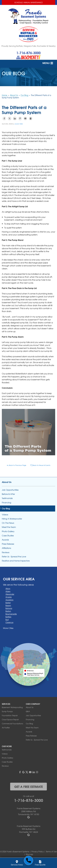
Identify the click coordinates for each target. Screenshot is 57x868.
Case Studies (8, 536)
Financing (6, 502)
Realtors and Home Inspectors (16, 561)
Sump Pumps (7, 711)
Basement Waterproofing (12, 707)
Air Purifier (6, 728)
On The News (8, 523)
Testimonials (7, 498)
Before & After (8, 494)
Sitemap (29, 854)
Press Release (8, 544)
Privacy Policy (38, 852)
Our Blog (6, 509)
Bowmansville (11, 614)
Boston (8, 611)
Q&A (28, 711)
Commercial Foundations (12, 724)
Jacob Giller (19, 124)
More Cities (8, 628)
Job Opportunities (10, 490)
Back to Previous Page (17, 465)
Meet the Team (9, 527)
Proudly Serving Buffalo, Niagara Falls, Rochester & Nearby (29, 46)
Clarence (9, 622)
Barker (8, 603)
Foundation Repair (10, 715)
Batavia (9, 608)
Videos (5, 515)
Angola (9, 597)
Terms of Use (51, 852)
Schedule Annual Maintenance (29, 2)
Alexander (10, 594)
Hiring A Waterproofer (12, 519)
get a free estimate (29, 786)
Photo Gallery (8, 531)
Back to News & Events (40, 465)
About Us (7, 482)
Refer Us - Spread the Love (14, 557)
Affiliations (6, 548)
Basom (8, 605)
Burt (7, 620)
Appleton (9, 600)
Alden (8, 591)
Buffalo (8, 617)
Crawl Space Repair (10, 719)
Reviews (6, 552)
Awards (5, 540)
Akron (8, 588)
